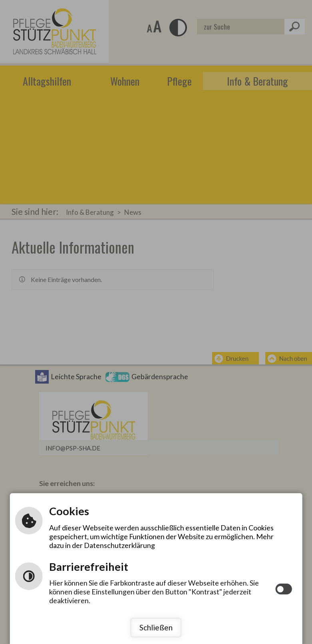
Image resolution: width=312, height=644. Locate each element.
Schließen (156, 627)
